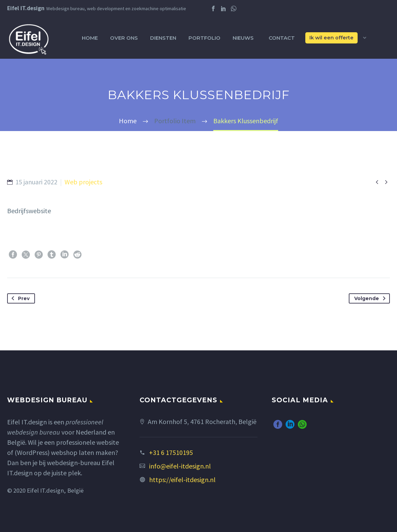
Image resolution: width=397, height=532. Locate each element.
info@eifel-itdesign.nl (180, 466)
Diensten (163, 38)
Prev (19, 298)
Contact (282, 38)
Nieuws (243, 38)
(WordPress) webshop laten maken (65, 452)
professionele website (87, 442)
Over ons (124, 38)
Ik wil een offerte (331, 38)
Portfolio (204, 38)
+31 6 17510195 (171, 452)
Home (90, 38)
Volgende (371, 298)
